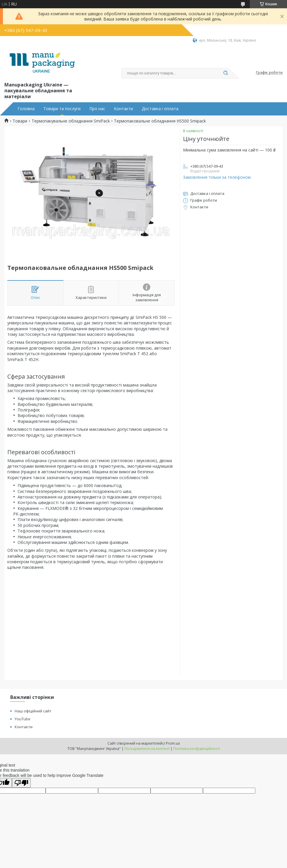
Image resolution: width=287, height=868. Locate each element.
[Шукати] (225, 73)
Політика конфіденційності (197, 749)
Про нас (97, 109)
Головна (26, 109)
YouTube (23, 719)
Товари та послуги (62, 109)
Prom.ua (173, 743)
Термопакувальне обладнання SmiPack (71, 121)
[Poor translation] (21, 783)
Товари (20, 121)
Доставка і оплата (160, 109)
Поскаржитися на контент (147, 749)
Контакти (123, 109)
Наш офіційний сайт (33, 711)
